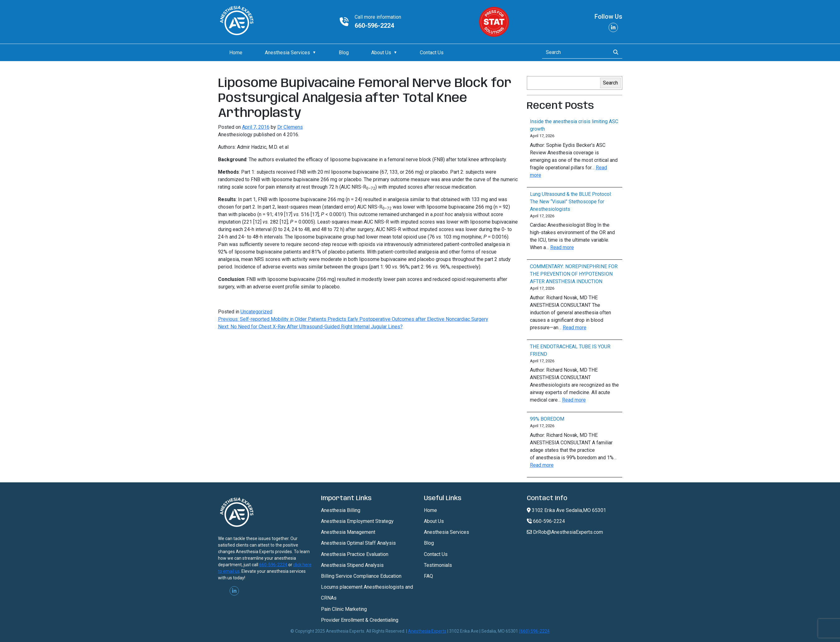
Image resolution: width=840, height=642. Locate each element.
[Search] (574, 52)
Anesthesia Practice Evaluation (355, 554)
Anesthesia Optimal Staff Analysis (358, 543)
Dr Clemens (290, 127)
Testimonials (438, 565)
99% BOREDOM (547, 419)
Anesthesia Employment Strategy (357, 521)
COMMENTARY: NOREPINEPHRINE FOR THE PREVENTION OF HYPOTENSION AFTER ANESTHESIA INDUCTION (574, 274)
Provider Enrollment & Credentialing (360, 620)
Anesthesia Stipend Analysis (352, 565)
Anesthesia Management (348, 532)
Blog (344, 53)
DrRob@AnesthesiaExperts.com (565, 532)
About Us (381, 53)
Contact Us (432, 53)
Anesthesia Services (287, 53)
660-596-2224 (374, 26)
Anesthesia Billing (341, 510)
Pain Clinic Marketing (344, 609)
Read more (562, 247)
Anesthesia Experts (427, 631)
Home (236, 53)
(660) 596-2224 (534, 631)
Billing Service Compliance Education (361, 576)
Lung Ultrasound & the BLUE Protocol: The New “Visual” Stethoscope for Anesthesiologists (571, 202)
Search (610, 83)
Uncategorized (256, 312)
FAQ (428, 576)
